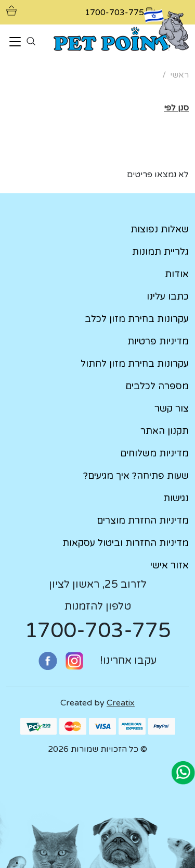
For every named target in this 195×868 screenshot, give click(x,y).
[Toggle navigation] (15, 42)
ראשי (179, 75)
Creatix (121, 703)
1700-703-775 (98, 630)
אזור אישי (170, 565)
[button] (176, 108)
